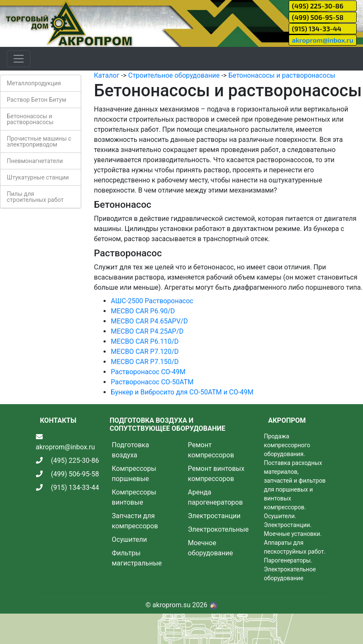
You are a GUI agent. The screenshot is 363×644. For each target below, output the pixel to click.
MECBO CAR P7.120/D (145, 352)
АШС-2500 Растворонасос (152, 301)
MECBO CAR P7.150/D (145, 362)
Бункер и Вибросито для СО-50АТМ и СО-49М (182, 392)
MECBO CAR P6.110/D (145, 341)
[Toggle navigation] (19, 59)
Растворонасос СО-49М (148, 372)
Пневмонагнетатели (35, 161)
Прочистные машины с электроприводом (39, 141)
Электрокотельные (218, 529)
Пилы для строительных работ (35, 197)
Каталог (106, 75)
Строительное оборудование (174, 75)
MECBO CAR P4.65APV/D (149, 321)
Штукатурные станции (38, 177)
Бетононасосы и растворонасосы (30, 119)
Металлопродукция (34, 83)
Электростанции (214, 516)
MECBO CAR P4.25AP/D (147, 331)
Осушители (130, 539)
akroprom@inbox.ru (323, 40)
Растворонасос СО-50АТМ (152, 382)
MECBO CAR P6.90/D (143, 311)
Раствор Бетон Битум (37, 100)
